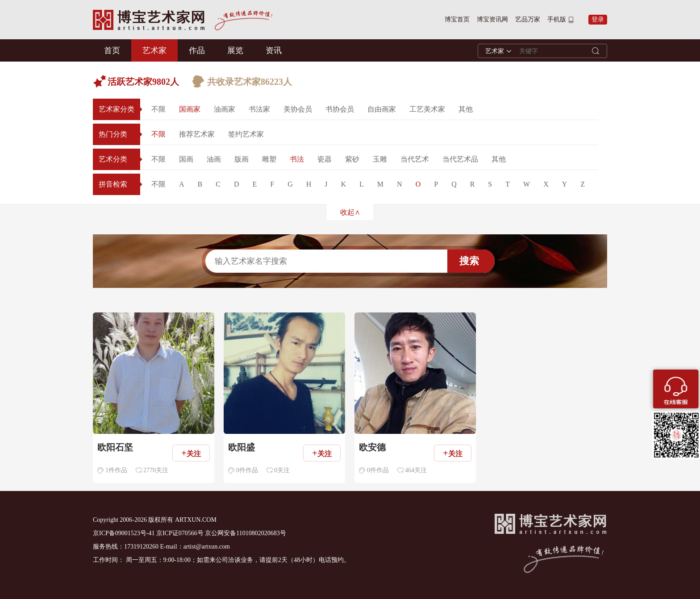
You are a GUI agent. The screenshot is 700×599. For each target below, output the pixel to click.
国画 (186, 159)
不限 (158, 109)
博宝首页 (457, 19)
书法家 (259, 109)
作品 (197, 50)
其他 (466, 109)
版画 (242, 159)
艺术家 (154, 50)
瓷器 (325, 159)
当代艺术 (415, 159)
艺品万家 (528, 19)
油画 (214, 159)
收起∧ (350, 212)
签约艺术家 (246, 134)
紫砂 (352, 159)
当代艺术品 (460, 159)
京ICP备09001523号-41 (124, 533)
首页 (112, 50)
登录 (598, 19)
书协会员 (340, 109)
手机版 (557, 19)
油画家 (225, 109)
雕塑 (269, 159)
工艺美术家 (427, 109)
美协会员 (298, 109)
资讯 (274, 50)
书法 (297, 159)
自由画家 (382, 109)
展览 (235, 50)
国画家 (190, 109)
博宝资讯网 (492, 19)
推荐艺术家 (197, 134)
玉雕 (380, 159)
